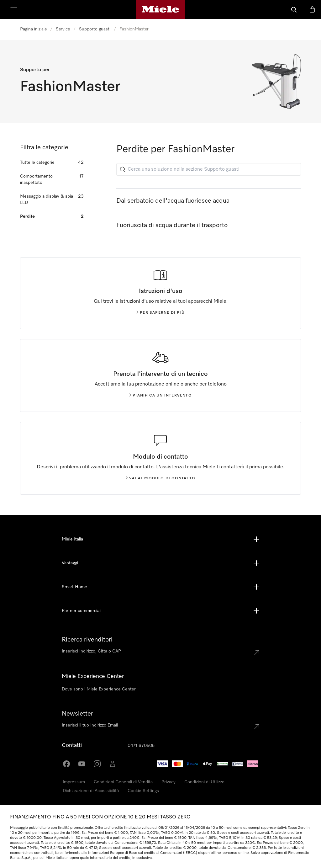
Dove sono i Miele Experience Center (99, 689)
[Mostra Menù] (14, 9)
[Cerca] (294, 9)
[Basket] (312, 9)
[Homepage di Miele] (161, 9)
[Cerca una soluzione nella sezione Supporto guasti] (209, 169)
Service (63, 29)
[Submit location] (257, 652)
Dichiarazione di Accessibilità (91, 791)
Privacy (168, 782)
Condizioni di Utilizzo (204, 782)
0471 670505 (141, 746)
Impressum (74, 782)
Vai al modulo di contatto (160, 478)
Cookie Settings (143, 791)
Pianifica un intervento (160, 396)
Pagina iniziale (33, 29)
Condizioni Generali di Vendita (123, 782)
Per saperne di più (160, 313)
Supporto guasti (95, 29)
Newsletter (77, 714)
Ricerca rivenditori (87, 640)
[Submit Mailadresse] (257, 727)
